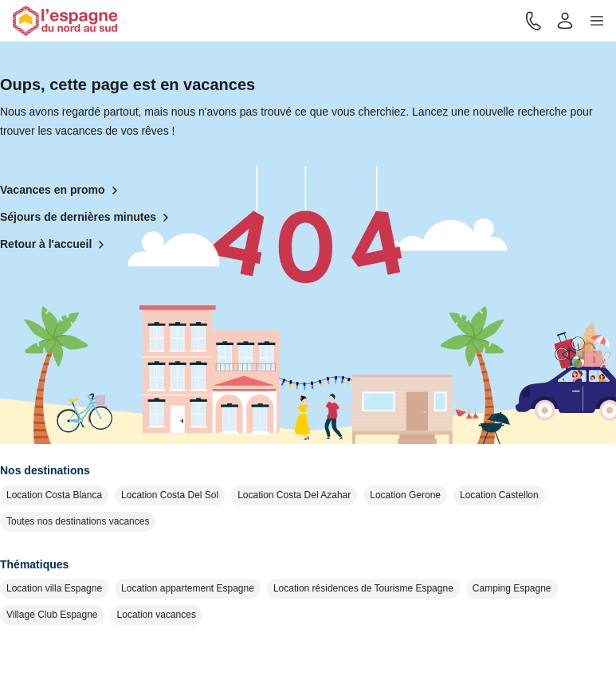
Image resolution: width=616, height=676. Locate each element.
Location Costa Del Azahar (294, 495)
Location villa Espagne (54, 588)
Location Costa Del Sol (170, 495)
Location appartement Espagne (188, 588)
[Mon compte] (565, 21)
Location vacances (157, 615)
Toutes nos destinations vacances (78, 521)
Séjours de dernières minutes (88, 218)
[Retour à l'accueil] (65, 21)
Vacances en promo (62, 191)
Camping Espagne (512, 588)
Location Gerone (405, 495)
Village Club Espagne (52, 615)
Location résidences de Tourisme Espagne (363, 588)
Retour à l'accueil (55, 245)
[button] (597, 21)
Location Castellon (499, 495)
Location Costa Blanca (54, 495)
